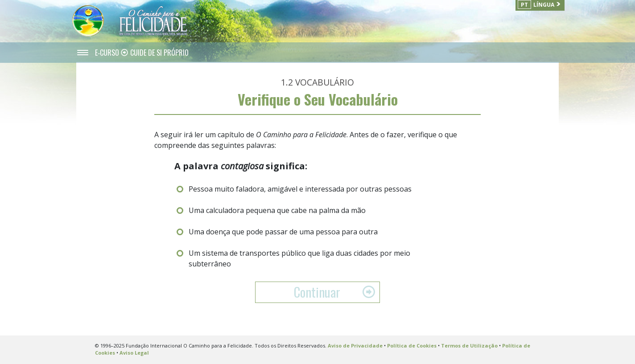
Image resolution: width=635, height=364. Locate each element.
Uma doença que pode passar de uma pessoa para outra (283, 232)
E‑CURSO (108, 53)
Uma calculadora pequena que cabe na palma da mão (277, 210)
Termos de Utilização (469, 346)
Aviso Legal (134, 353)
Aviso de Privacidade (355, 346)
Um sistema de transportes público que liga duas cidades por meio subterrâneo (299, 258)
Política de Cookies (412, 346)
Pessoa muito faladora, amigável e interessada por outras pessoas (300, 189)
